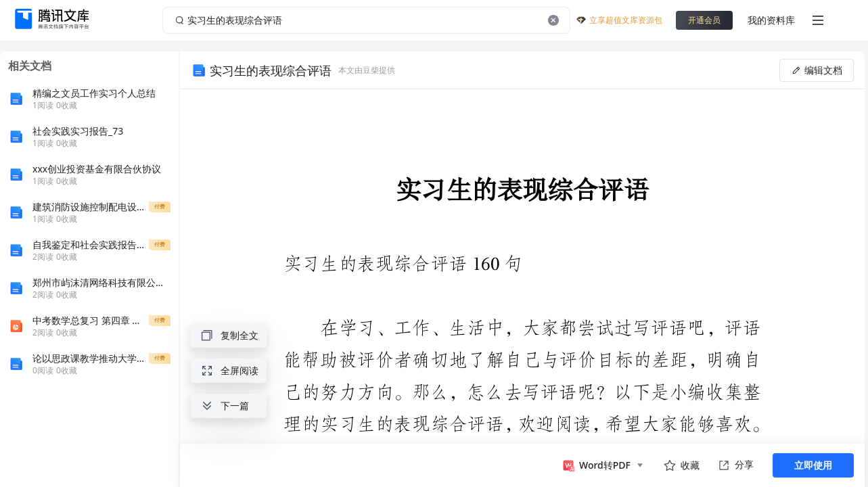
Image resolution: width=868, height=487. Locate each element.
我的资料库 (771, 20)
